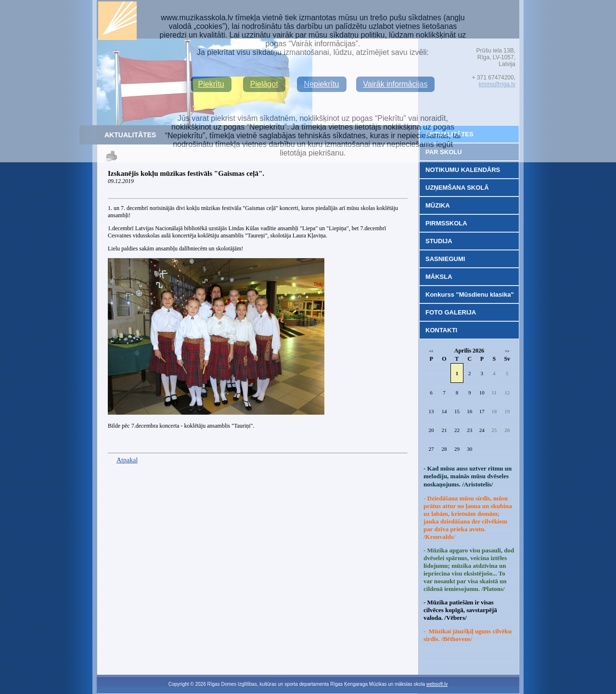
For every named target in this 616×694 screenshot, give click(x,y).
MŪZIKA (438, 205)
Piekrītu (211, 84)
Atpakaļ (127, 460)
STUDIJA (439, 241)
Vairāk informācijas (396, 84)
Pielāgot (264, 84)
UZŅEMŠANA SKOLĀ (457, 188)
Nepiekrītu (322, 84)
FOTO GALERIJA (451, 312)
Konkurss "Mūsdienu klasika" (470, 295)
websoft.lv (437, 684)
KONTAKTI (441, 330)
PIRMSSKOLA (446, 223)
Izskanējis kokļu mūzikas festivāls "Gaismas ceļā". (186, 173)
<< (431, 351)
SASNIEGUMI (445, 259)
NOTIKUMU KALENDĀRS (463, 170)
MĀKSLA (439, 277)
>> (507, 351)
